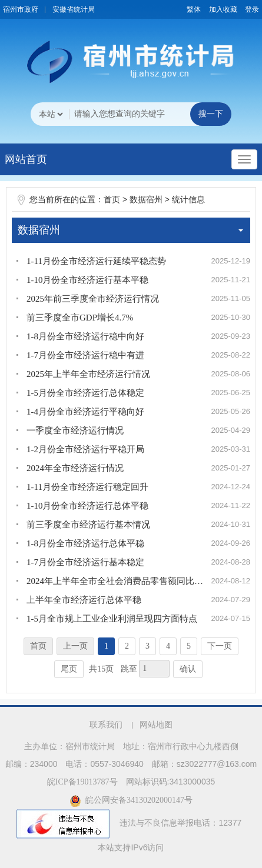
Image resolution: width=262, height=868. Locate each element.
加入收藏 (223, 9)
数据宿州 (146, 200)
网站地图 (156, 725)
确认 (188, 669)
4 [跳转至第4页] (168, 646)
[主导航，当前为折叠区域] (244, 159)
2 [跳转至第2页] (127, 646)
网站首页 (26, 159)
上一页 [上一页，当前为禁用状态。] (75, 646)
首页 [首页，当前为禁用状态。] (38, 646)
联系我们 (106, 725)
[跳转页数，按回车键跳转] (154, 669)
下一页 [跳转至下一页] (220, 646)
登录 (252, 9)
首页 (112, 200)
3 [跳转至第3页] (147, 646)
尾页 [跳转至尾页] (69, 669)
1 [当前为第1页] (106, 646)
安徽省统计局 (74, 9)
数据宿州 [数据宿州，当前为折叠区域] (130, 230)
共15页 (101, 669)
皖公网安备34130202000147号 (131, 800)
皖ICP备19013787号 (82, 782)
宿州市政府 (21, 9)
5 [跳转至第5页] (189, 646)
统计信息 (188, 200)
